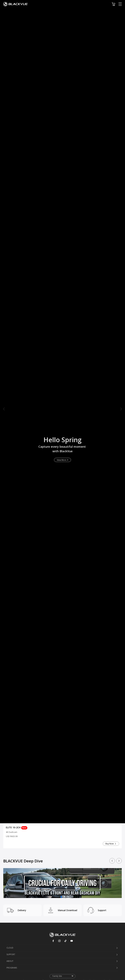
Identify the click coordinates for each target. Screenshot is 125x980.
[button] (4, 409)
